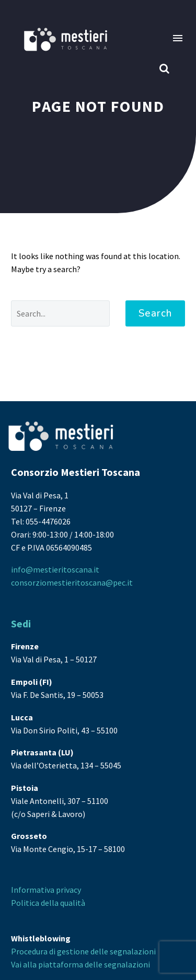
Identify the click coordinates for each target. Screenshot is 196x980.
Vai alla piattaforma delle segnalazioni (80, 964)
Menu (178, 38)
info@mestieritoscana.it (55, 569)
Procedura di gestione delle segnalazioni (83, 951)
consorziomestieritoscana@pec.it (72, 582)
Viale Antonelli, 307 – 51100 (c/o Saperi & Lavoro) (60, 801)
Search (155, 313)
